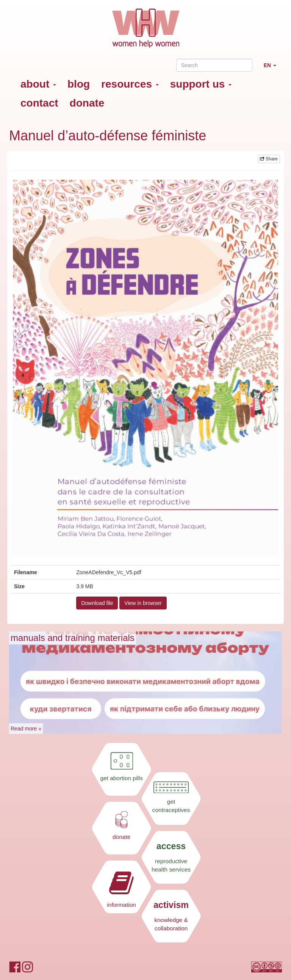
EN (273, 68)
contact (39, 103)
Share (269, 159)
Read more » (26, 729)
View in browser (143, 603)
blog (79, 84)
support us (201, 84)
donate (87, 103)
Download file (97, 603)
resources (130, 84)
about (38, 84)
